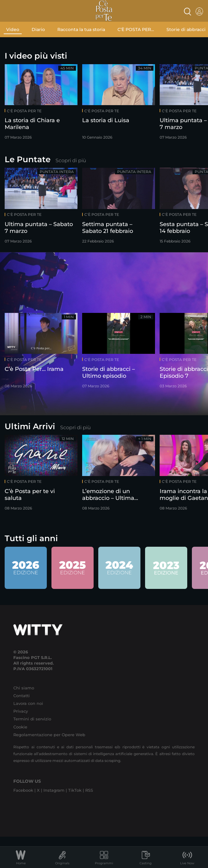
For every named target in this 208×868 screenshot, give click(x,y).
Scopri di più (71, 160)
